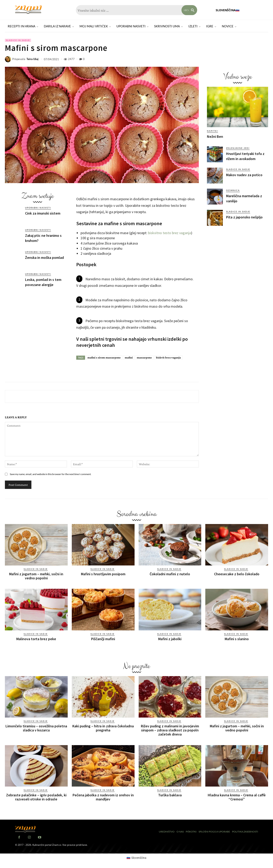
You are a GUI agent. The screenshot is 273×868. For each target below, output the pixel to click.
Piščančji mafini (103, 639)
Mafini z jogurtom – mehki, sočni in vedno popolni (36, 576)
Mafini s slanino (237, 639)
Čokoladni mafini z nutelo (170, 574)
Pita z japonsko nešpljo (244, 217)
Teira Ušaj (33, 59)
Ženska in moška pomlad (44, 258)
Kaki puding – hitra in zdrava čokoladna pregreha (103, 728)
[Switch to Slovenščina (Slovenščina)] (137, 857)
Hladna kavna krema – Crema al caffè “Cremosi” (237, 797)
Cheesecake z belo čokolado (237, 574)
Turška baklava (170, 795)
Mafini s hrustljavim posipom (103, 574)
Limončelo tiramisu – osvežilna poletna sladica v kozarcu (36, 728)
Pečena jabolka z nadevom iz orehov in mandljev (103, 797)
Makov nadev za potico (244, 175)
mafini (129, 357)
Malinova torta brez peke (36, 639)
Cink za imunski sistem (43, 213)
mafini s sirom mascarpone (104, 357)
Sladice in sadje (18, 40)
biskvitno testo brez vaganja (170, 233)
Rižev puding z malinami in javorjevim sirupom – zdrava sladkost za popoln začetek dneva (170, 730)
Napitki (212, 131)
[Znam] (28, 9)
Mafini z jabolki (170, 639)
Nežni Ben (215, 136)
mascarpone (144, 357)
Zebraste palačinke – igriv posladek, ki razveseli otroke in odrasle (36, 797)
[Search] (189, 10)
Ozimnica (233, 190)
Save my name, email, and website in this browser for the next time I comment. (51, 474)
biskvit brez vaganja (168, 357)
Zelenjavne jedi (238, 148)
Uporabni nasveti (38, 208)
